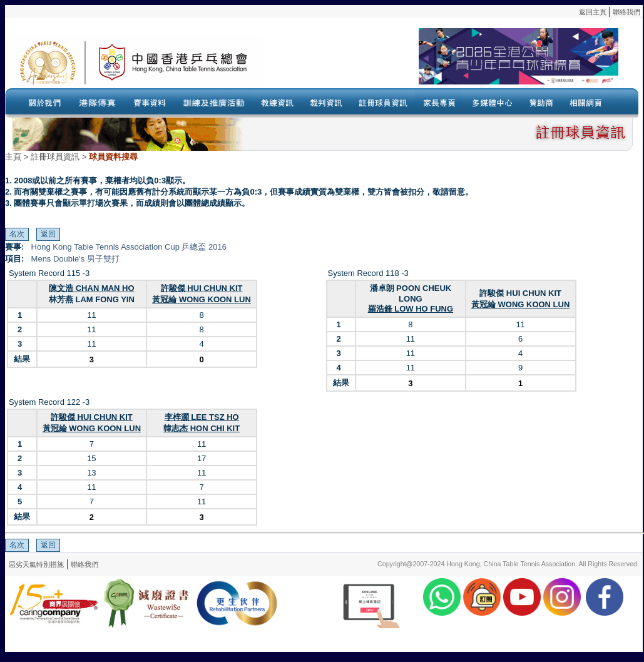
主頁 (13, 157)
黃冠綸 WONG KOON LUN (201, 299)
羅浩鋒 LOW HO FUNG (411, 309)
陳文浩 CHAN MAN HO (92, 288)
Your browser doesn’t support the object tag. (440, 62)
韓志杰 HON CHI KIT (202, 428)
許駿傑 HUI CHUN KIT (202, 288)
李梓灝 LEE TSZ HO (202, 417)
